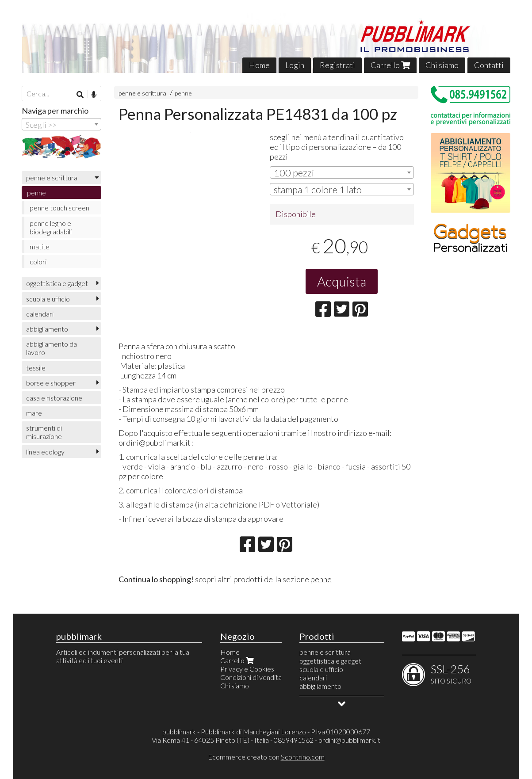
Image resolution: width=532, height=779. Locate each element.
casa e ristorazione (54, 398)
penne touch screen (59, 208)
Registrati (337, 65)
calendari (40, 314)
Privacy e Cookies (247, 669)
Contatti (489, 65)
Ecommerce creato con (266, 757)
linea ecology (45, 452)
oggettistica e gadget (57, 283)
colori (38, 262)
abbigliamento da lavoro (52, 348)
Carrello (390, 65)
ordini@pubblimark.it (349, 740)
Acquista (342, 281)
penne (183, 93)
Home (259, 65)
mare (34, 413)
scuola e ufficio (48, 299)
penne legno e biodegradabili (51, 227)
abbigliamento (47, 329)
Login (295, 65)
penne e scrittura (142, 93)
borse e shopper (51, 383)
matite (40, 246)
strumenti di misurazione (44, 432)
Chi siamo (442, 65)
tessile (36, 368)
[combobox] (342, 172)
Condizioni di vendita (251, 677)
